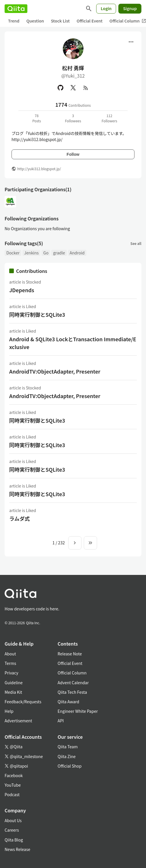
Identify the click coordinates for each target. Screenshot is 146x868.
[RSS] (86, 88)
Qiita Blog (14, 840)
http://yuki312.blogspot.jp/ (39, 169)
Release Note (70, 654)
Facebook (14, 775)
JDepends (22, 290)
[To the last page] (90, 543)
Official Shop (70, 766)
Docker (13, 253)
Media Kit (13, 692)
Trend (14, 21)
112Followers (109, 118)
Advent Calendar (73, 683)
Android (77, 253)
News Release (17, 849)
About (10, 654)
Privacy (11, 673)
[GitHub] (60, 88)
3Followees (73, 118)
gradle (59, 253)
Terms (10, 663)
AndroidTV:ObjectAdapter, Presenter (55, 371)
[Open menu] (131, 42)
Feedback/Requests (23, 702)
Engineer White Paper (78, 711)
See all (136, 243)
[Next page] (75, 543)
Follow (73, 154)
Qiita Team (68, 747)
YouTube (13, 785)
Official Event (90, 21)
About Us (13, 820)
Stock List (60, 21)
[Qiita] (16, 9)
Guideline (14, 683)
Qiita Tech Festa (72, 692)
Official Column (72, 673)
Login (106, 8)
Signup (130, 8)
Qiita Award (68, 702)
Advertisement (18, 721)
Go (46, 253)
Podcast (12, 794)
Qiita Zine (67, 756)
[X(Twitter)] (73, 88)
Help (9, 711)
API (61, 721)
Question (35, 21)
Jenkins (31, 253)
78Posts (37, 118)
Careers (12, 830)
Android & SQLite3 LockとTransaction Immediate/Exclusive (73, 343)
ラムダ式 (19, 518)
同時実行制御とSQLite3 (37, 314)
